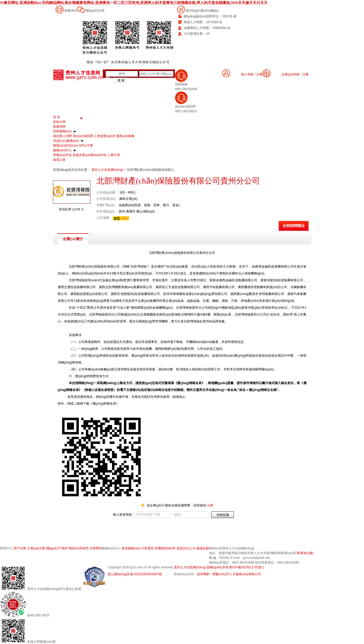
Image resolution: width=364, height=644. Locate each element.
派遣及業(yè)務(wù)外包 (89, 155)
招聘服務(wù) (62, 131)
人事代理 (114, 155)
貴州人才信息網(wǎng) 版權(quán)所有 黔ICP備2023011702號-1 (219, 567)
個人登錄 (247, 74)
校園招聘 (59, 127)
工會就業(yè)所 (105, 136)
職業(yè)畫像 (125, 136)
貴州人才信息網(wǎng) (108, 170)
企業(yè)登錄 (291, 74)
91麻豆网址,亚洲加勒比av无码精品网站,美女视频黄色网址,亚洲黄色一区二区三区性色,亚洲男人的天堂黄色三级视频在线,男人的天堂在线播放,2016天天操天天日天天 (134, 3)
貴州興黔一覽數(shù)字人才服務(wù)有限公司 (229, 574)
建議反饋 (203, 548)
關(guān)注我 (95, 11)
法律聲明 (96, 548)
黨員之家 (59, 160)
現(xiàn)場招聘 (83, 136)
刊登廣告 (148, 548)
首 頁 (57, 117)
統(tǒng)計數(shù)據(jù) (202, 11)
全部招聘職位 (294, 226)
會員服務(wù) (131, 548)
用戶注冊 (20, 548)
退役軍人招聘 (62, 136)
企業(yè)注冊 (36, 548)
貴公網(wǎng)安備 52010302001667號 (135, 574)
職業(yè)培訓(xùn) (66, 146)
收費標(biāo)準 (165, 548)
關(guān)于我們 (57, 548)
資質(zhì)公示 (186, 548)
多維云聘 (59, 122)
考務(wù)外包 (62, 155)
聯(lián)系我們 (79, 548)
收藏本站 (71, 11)
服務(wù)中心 (62, 150)
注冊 (305, 74)
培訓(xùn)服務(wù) (66, 141)
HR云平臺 (86, 146)
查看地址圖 (305, 553)
